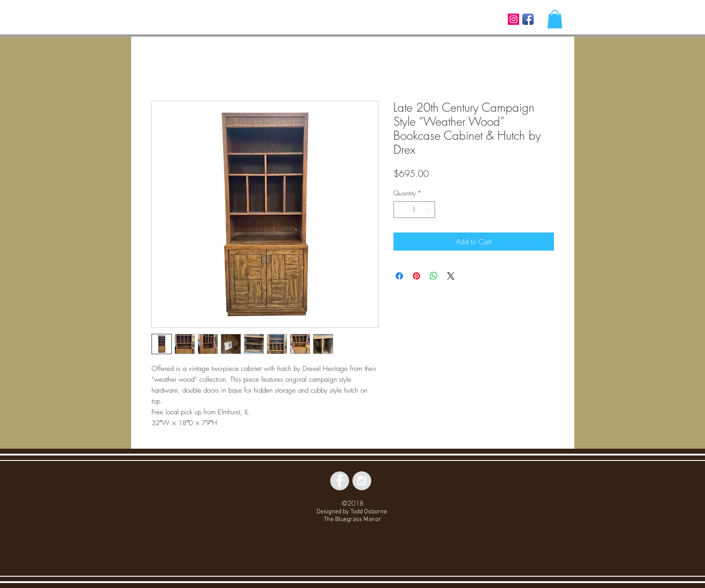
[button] (555, 19)
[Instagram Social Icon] (513, 19)
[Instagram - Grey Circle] (362, 481)
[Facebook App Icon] (528, 19)
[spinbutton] (414, 210)
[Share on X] (451, 276)
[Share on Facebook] (399, 276)
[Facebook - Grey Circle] (340, 481)
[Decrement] (400, 210)
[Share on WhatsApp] (434, 276)
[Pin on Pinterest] (416, 276)
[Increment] (428, 210)
